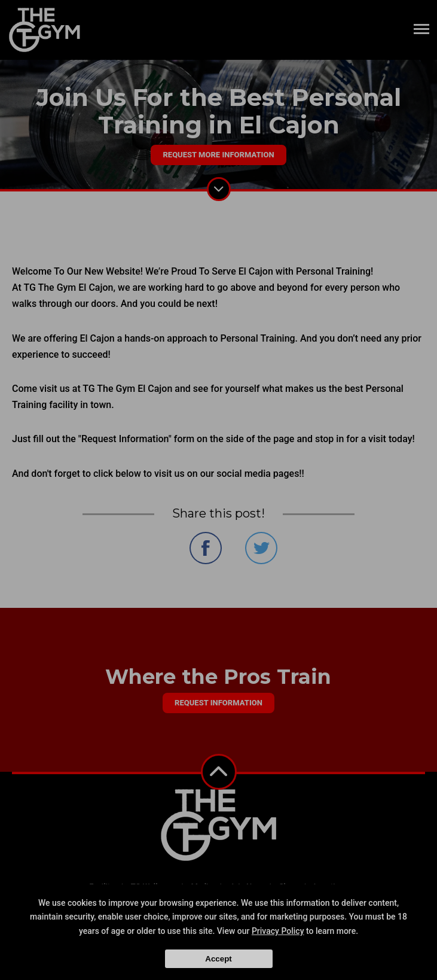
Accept (218, 959)
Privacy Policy (278, 931)
